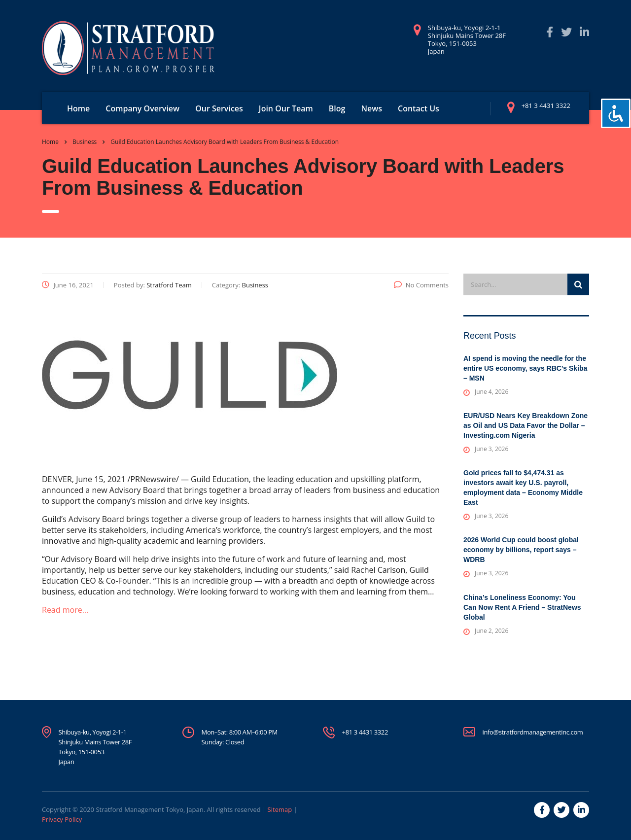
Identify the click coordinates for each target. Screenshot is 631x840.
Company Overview (142, 108)
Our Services (219, 108)
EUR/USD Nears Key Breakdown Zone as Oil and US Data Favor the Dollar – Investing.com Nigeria (526, 425)
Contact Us (419, 108)
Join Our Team (286, 108)
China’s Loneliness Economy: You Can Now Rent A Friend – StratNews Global (522, 607)
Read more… (65, 610)
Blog (337, 108)
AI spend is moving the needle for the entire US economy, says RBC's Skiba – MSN (525, 368)
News (371, 108)
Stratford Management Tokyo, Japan (149, 809)
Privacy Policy (62, 819)
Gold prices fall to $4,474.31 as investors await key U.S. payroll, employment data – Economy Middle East (523, 488)
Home (78, 108)
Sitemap (280, 809)
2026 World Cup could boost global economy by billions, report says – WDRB (521, 550)
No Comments (421, 285)
